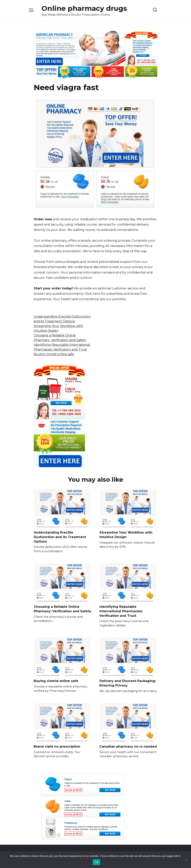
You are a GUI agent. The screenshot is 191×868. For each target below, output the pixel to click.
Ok (96, 862)
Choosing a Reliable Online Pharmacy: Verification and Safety (62, 609)
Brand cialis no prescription (57, 746)
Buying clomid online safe (54, 354)
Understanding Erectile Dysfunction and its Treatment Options (60, 537)
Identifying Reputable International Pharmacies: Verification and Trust (121, 611)
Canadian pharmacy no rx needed (128, 746)
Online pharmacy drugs (84, 8)
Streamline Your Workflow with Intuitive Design (126, 535)
